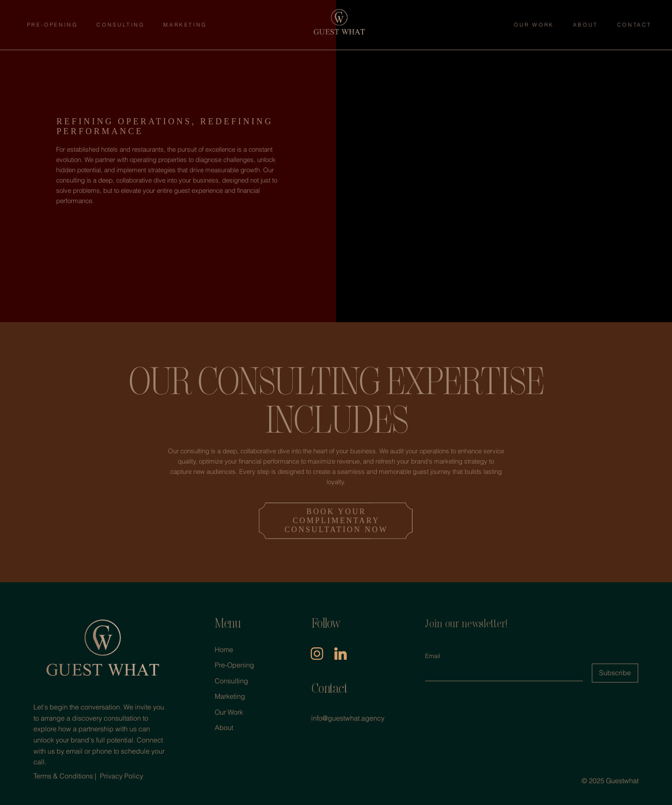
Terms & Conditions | (66, 776)
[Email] (501, 672)
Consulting (231, 681)
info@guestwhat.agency (348, 718)
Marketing (230, 696)
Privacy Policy (121, 776)
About (224, 727)
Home (224, 649)
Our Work (229, 712)
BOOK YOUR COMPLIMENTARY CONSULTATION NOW (336, 521)
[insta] (316, 653)
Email (433, 656)
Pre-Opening (234, 665)
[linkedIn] (340, 653)
